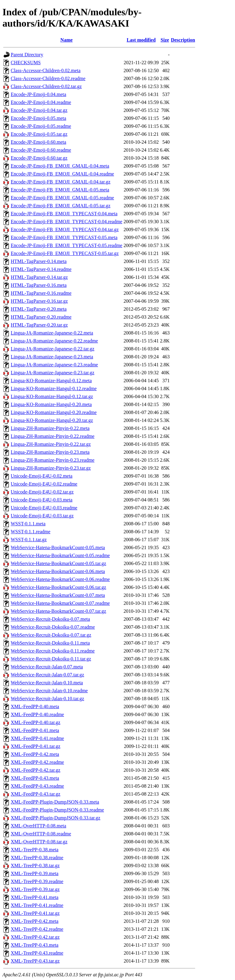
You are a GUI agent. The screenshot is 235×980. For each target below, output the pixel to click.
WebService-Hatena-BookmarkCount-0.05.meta (58, 547)
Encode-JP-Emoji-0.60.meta (38, 142)
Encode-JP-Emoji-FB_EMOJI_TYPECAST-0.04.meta (64, 214)
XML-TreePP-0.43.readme (37, 953)
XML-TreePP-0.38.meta (35, 850)
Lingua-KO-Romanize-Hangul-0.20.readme (54, 412)
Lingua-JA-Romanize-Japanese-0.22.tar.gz (52, 349)
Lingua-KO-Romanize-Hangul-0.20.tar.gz (52, 420)
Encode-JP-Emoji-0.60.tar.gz (39, 158)
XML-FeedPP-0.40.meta (35, 706)
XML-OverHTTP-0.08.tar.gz (39, 842)
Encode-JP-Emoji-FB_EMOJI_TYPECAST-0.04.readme (67, 222)
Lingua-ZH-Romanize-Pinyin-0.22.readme (53, 436)
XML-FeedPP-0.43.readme (37, 786)
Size (165, 40)
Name (66, 40)
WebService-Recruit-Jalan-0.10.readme (49, 691)
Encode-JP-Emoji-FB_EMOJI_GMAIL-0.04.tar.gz (61, 182)
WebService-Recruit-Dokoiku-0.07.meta (50, 619)
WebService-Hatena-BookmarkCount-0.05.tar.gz (58, 563)
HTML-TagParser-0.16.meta (39, 285)
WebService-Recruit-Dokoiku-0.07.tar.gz (51, 635)
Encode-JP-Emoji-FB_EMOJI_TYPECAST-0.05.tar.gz (65, 253)
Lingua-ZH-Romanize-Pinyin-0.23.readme (53, 460)
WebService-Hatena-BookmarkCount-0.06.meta (58, 571)
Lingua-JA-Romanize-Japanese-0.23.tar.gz (52, 373)
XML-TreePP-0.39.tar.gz (35, 889)
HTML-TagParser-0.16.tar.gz (39, 301)
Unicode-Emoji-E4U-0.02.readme (44, 484)
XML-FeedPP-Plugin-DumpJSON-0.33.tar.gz (56, 818)
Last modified (141, 40)
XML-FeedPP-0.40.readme (37, 714)
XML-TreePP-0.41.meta (35, 897)
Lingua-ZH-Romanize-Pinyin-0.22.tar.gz (51, 444)
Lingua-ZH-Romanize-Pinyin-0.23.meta (50, 452)
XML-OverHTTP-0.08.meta (38, 826)
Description (183, 40)
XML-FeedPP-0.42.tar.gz (35, 770)
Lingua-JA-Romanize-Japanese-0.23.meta (52, 357)
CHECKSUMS (26, 63)
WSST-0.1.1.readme (31, 532)
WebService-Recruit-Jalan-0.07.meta (47, 667)
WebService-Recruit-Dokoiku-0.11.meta (50, 643)
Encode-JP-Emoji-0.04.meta (38, 94)
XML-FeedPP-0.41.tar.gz (35, 746)
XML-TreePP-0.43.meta (35, 945)
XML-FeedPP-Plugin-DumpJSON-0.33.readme (57, 810)
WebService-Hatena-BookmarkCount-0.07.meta (58, 595)
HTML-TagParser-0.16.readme (41, 293)
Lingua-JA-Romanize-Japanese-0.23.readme (54, 365)
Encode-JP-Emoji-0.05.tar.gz (39, 134)
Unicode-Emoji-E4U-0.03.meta (42, 500)
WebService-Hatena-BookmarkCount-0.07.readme (60, 603)
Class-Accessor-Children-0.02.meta (46, 70)
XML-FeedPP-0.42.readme (37, 762)
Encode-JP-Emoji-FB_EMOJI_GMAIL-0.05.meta (60, 190)
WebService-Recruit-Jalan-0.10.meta (47, 683)
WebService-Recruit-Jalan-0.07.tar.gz (47, 675)
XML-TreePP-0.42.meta (35, 921)
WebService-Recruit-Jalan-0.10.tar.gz (47, 699)
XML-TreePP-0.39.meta (35, 873)
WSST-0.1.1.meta (28, 524)
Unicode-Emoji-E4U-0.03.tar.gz (42, 516)
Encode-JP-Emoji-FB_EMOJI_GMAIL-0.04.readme (62, 174)
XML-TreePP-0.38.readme (37, 858)
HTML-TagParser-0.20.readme (41, 317)
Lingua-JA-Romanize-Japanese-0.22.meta (52, 333)
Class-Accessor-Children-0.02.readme (48, 78)
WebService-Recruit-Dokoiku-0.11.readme (53, 651)
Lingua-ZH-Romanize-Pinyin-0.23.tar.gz (51, 468)
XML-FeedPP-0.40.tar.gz (35, 722)
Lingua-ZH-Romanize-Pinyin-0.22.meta (50, 428)
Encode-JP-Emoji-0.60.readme (41, 150)
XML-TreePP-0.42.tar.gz (35, 937)
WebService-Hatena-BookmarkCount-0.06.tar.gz (58, 587)
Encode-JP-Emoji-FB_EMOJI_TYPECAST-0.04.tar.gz (65, 229)
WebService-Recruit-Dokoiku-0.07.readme (53, 627)
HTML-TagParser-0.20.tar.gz (39, 325)
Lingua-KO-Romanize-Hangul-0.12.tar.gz (52, 396)
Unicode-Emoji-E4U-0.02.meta (42, 476)
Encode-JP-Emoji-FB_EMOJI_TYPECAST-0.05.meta (64, 237)
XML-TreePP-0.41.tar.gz (35, 913)
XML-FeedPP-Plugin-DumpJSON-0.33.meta (55, 802)
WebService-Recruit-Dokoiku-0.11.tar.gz (51, 659)
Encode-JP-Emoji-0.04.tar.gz (39, 110)
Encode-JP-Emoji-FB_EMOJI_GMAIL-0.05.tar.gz (61, 206)
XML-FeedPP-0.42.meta (35, 754)
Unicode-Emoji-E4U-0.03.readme (44, 508)
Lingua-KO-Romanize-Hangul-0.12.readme (54, 388)
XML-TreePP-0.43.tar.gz (35, 961)
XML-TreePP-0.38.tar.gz (35, 865)
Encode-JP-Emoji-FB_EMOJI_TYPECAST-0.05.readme (67, 245)
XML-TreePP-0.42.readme (37, 929)
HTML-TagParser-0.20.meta (39, 309)
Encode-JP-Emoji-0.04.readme (41, 102)
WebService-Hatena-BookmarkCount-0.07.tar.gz (58, 611)
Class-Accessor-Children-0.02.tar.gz (46, 86)
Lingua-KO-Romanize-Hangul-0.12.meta (51, 381)
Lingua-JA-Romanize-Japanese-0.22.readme (54, 341)
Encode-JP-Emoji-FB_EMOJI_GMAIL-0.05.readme (62, 198)
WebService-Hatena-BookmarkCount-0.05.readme (60, 555)
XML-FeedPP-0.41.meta (35, 730)
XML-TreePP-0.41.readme (37, 905)
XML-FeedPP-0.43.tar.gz (35, 794)
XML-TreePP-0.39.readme (37, 881)
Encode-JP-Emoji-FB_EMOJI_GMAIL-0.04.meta (60, 166)
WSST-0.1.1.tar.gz (29, 540)
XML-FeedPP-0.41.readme (37, 738)
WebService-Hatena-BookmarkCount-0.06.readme (60, 579)
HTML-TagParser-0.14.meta (39, 261)
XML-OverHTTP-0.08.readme (41, 834)
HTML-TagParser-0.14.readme (41, 269)
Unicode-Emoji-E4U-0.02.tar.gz (42, 492)
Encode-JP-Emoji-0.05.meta (38, 118)
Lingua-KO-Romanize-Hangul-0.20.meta (51, 404)
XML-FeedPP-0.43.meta (35, 778)
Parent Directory (27, 55)
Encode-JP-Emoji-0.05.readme (41, 126)
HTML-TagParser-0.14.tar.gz (39, 277)
